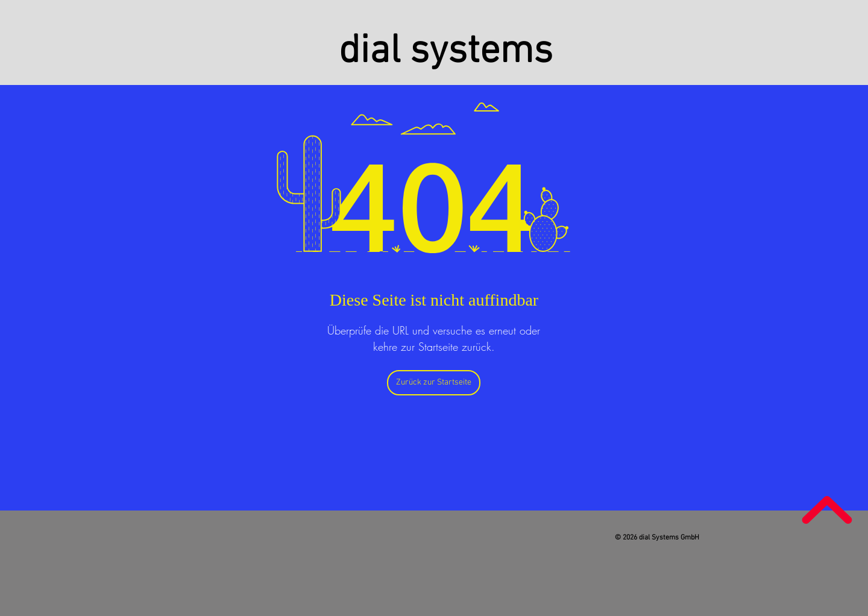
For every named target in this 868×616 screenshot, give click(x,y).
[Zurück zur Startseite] (434, 383)
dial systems (446, 52)
